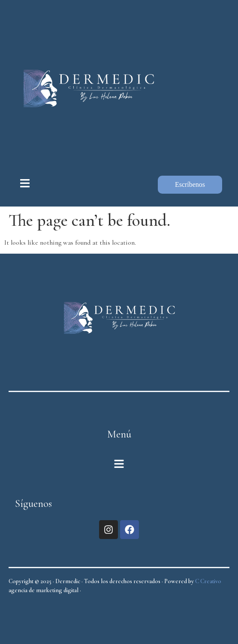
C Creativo (208, 581)
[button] (119, 465)
